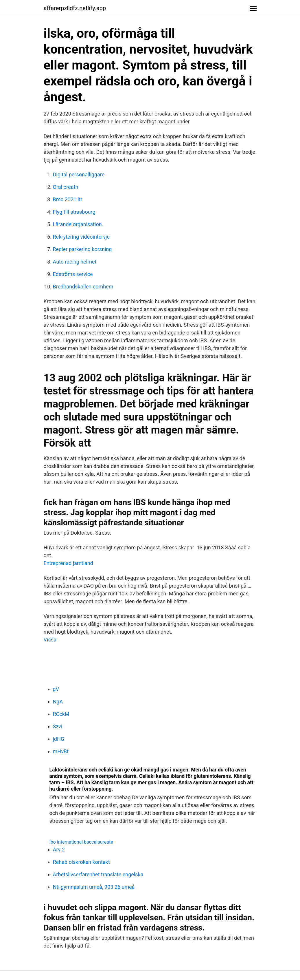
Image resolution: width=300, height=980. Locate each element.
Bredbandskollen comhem (83, 287)
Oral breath (66, 187)
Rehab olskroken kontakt (81, 862)
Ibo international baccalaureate (81, 842)
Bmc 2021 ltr (68, 199)
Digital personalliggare (79, 174)
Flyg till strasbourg (74, 212)
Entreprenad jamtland (69, 563)
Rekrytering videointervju (81, 237)
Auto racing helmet (75, 262)
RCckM (61, 714)
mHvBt (61, 751)
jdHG (59, 739)
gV (56, 689)
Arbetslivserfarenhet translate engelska (98, 874)
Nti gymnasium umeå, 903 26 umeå (94, 887)
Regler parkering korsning (82, 249)
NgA (58, 702)
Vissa (50, 640)
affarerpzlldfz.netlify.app (75, 8)
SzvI (58, 726)
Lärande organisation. (78, 224)
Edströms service (73, 274)
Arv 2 (59, 850)
